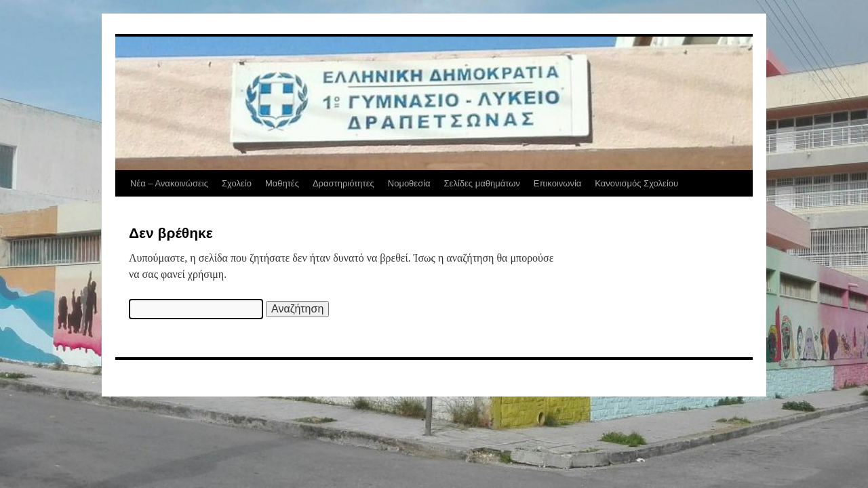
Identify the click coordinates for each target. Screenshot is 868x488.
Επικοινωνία (558, 183)
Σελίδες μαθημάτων (482, 183)
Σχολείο (237, 183)
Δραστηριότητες (343, 183)
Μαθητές (282, 183)
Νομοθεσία (409, 183)
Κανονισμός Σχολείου (636, 183)
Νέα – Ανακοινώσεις (169, 183)
